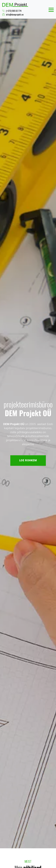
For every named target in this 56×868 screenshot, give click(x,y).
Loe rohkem (28, 460)
